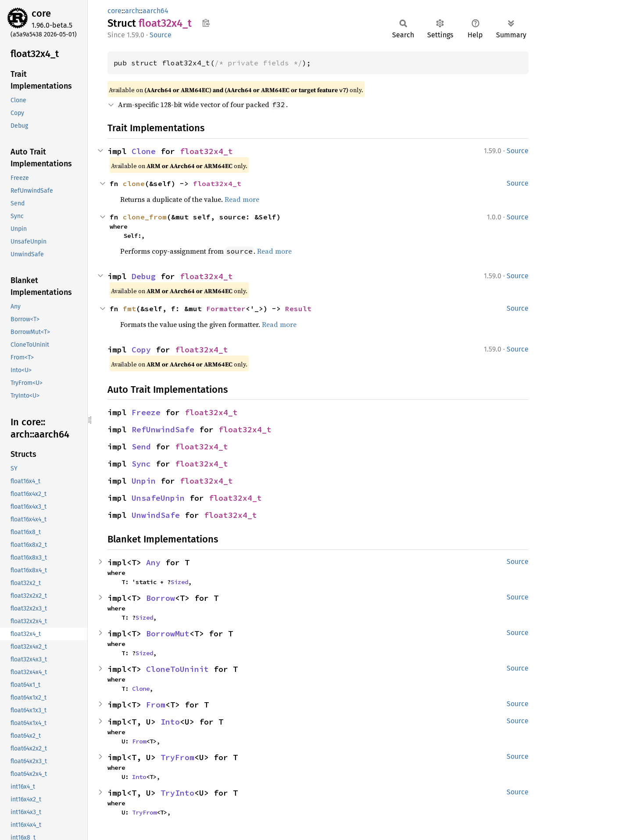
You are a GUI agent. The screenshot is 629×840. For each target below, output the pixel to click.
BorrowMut (168, 634)
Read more (242, 199)
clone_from (145, 217)
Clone (144, 151)
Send (141, 447)
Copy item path (206, 23)
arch (132, 11)
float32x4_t (206, 151)
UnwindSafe (156, 515)
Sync (141, 464)
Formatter (226, 309)
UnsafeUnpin (158, 498)
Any (153, 562)
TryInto (177, 793)
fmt (129, 309)
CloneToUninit (177, 669)
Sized (179, 582)
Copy (141, 350)
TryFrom (177, 757)
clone (134, 183)
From (156, 705)
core (41, 13)
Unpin (144, 481)
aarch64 (155, 11)
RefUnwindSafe (163, 429)
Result (298, 309)
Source (161, 35)
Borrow (161, 598)
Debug (144, 276)
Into (170, 722)
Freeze (146, 412)
